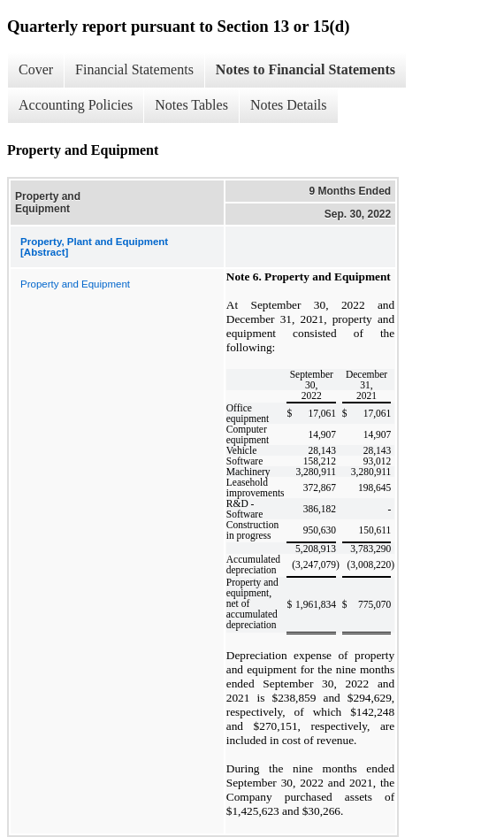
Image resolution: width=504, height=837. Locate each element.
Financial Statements (134, 69)
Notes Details (289, 105)
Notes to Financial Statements (305, 69)
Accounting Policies (76, 105)
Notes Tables (191, 105)
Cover (36, 69)
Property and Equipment (75, 284)
